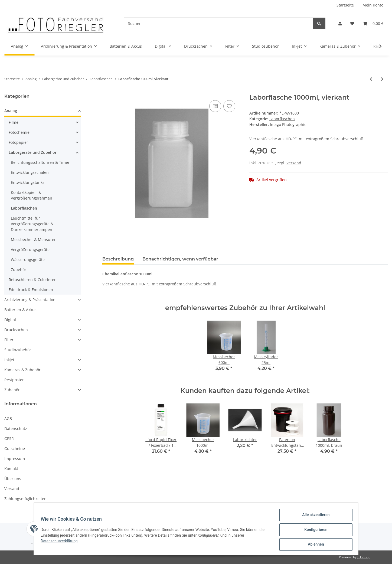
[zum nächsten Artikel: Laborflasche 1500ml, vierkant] (382, 79)
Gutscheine (15, 449)
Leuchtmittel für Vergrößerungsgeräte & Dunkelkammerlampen (32, 224)
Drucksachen (16, 330)
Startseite (345, 5)
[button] (340, 23)
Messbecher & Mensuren (34, 239)
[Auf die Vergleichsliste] (215, 106)
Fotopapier (18, 142)
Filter (9, 340)
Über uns (13, 479)
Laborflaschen (282, 119)
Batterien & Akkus (20, 310)
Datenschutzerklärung (61, 542)
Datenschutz (16, 428)
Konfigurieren (314, 531)
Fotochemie (19, 132)
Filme (14, 122)
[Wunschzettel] (352, 23)
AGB (8, 418)
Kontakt (11, 469)
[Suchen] (218, 23)
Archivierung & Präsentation (30, 300)
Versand (294, 163)
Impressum (15, 459)
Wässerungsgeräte (28, 260)
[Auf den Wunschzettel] (229, 106)
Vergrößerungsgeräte (30, 250)
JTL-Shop (364, 557)
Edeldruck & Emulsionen (31, 290)
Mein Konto (373, 5)
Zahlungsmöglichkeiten (25, 499)
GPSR (9, 439)
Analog (11, 111)
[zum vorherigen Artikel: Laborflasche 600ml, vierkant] (371, 79)
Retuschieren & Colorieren (33, 280)
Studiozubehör (18, 350)
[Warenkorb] (373, 23)
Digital (10, 320)
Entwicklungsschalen (30, 172)
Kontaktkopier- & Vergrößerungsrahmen (32, 195)
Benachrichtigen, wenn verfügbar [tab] (180, 259)
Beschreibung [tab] (118, 259)
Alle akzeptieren (314, 517)
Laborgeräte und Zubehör (33, 152)
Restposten (14, 380)
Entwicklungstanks (28, 182)
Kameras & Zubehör (22, 370)
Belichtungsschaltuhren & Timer (40, 162)
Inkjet (9, 360)
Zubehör (19, 270)
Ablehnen (314, 545)
